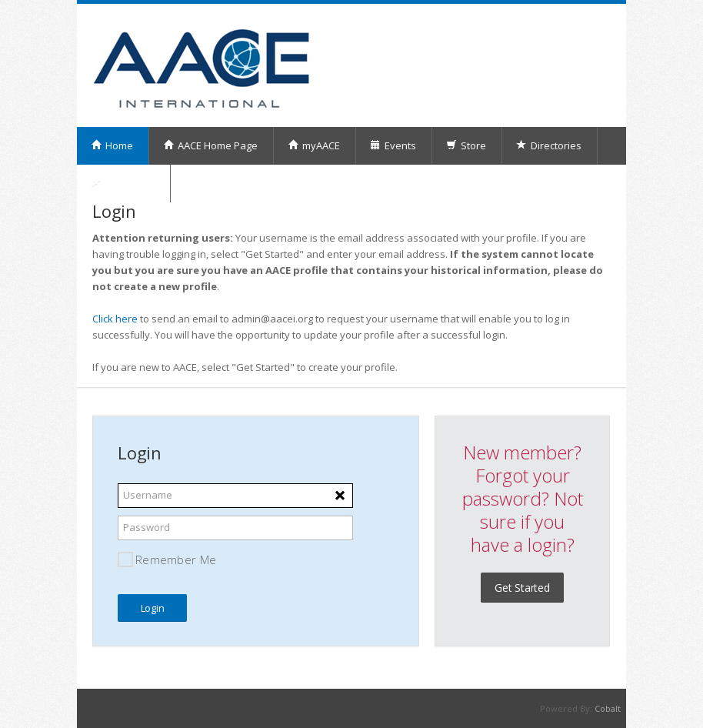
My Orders (123, 183)
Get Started (522, 588)
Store (466, 145)
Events (393, 145)
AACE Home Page (210, 145)
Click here (115, 319)
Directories (549, 145)
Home (112, 145)
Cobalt (608, 708)
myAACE (314, 145)
